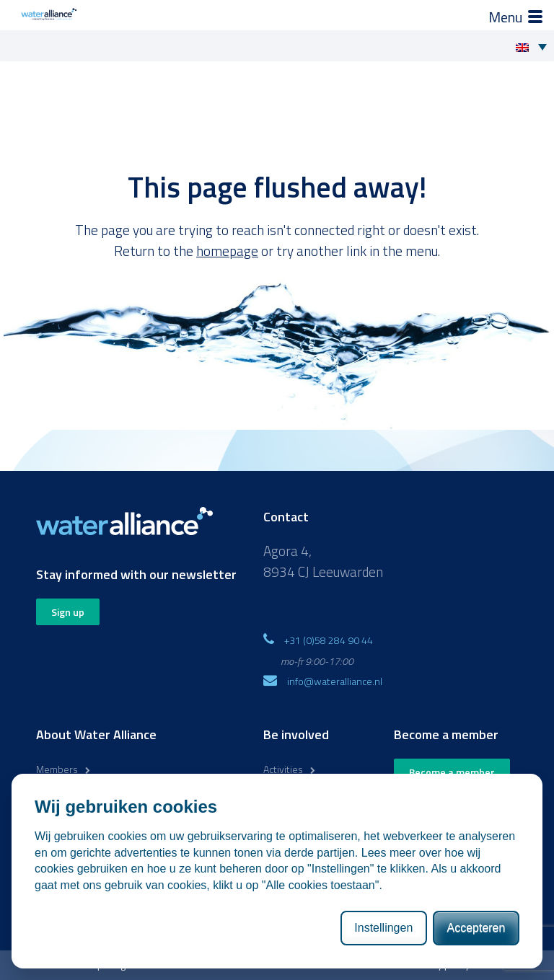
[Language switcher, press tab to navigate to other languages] (535, 46)
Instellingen (383, 928)
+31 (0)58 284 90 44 (329, 640)
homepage (227, 251)
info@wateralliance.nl (335, 681)
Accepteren (476, 928)
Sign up (68, 612)
